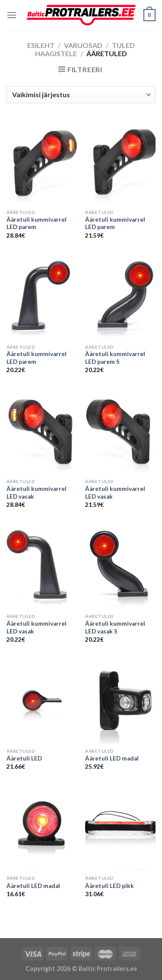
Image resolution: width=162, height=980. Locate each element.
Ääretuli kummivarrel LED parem (37, 223)
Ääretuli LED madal (112, 758)
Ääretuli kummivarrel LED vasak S (115, 627)
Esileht (41, 45)
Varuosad (83, 45)
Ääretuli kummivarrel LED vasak (37, 493)
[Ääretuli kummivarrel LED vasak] (42, 432)
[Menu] (12, 15)
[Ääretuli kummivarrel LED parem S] (120, 297)
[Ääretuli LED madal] (120, 702)
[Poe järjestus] (81, 95)
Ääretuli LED (24, 758)
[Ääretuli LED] (42, 702)
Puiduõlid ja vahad (29, 932)
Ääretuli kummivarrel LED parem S (115, 358)
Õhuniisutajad (82, 932)
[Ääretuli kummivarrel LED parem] (42, 163)
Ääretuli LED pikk (110, 886)
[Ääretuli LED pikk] (120, 829)
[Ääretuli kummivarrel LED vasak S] (120, 567)
